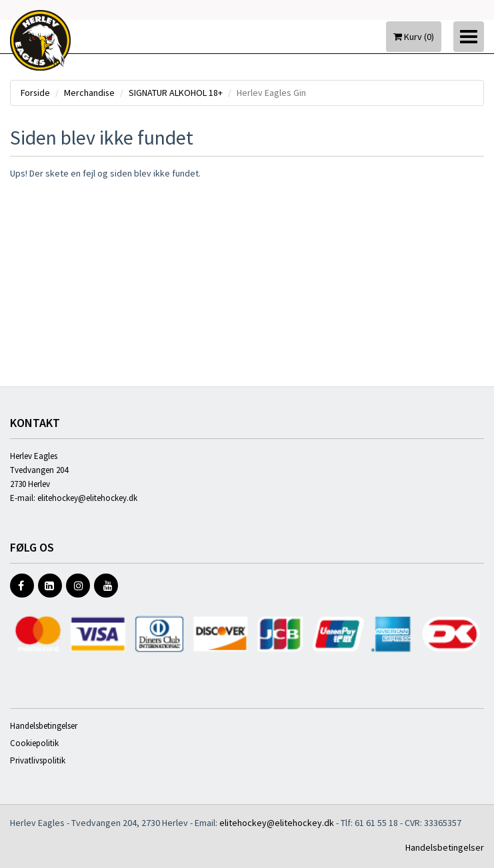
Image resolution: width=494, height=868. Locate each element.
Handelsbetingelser (44, 726)
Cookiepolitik (34, 743)
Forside (36, 93)
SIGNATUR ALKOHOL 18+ (178, 93)
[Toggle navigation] (469, 37)
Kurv (414, 37)
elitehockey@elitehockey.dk (87, 498)
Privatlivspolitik (38, 760)
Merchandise (91, 93)
